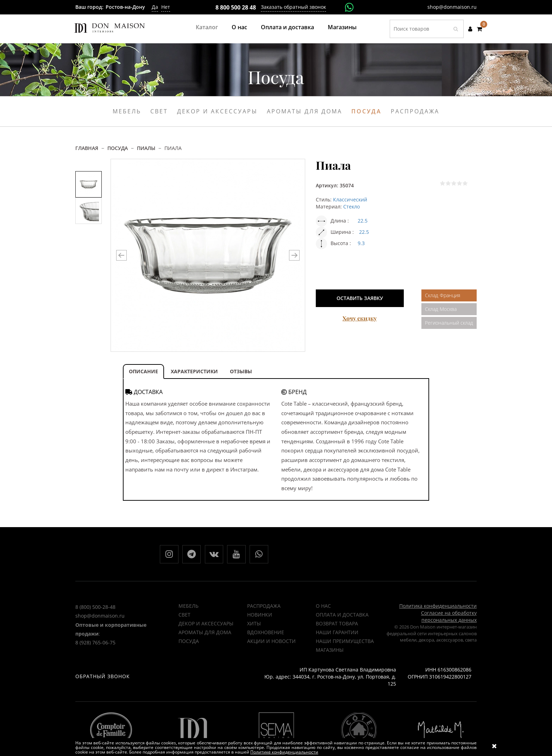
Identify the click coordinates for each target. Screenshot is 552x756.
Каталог (207, 27)
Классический (350, 199)
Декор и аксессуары (217, 111)
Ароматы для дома (305, 111)
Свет (159, 111)
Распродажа (415, 111)
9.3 (361, 243)
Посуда (366, 111)
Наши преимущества (345, 645)
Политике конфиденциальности (284, 752)
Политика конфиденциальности (438, 609)
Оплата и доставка (287, 27)
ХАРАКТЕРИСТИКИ (194, 371)
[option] (89, 184)
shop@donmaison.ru (452, 7)
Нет (166, 7)
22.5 (363, 221)
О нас (239, 27)
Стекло (352, 207)
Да (155, 7)
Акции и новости (271, 645)
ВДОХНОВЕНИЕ (266, 636)
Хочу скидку (360, 318)
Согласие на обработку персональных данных (449, 620)
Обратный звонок (103, 680)
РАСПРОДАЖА (264, 609)
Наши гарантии (337, 636)
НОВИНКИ (260, 618)
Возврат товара (337, 627)
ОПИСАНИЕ (143, 371)
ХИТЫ (254, 627)
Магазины (342, 27)
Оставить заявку (360, 298)
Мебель (127, 111)
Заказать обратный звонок (293, 7)
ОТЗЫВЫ (241, 371)
